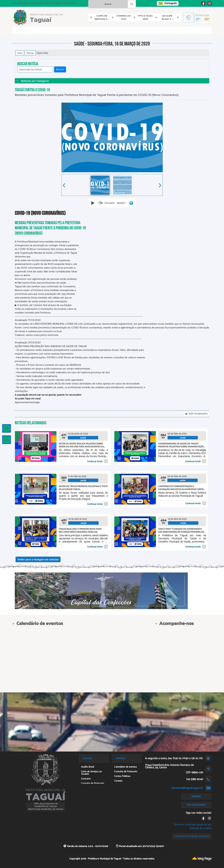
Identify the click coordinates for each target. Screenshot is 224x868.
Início (20, 53)
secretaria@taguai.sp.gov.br (187, 788)
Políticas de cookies (201, 828)
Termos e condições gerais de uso (193, 824)
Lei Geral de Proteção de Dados (192, 836)
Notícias (30, 53)
